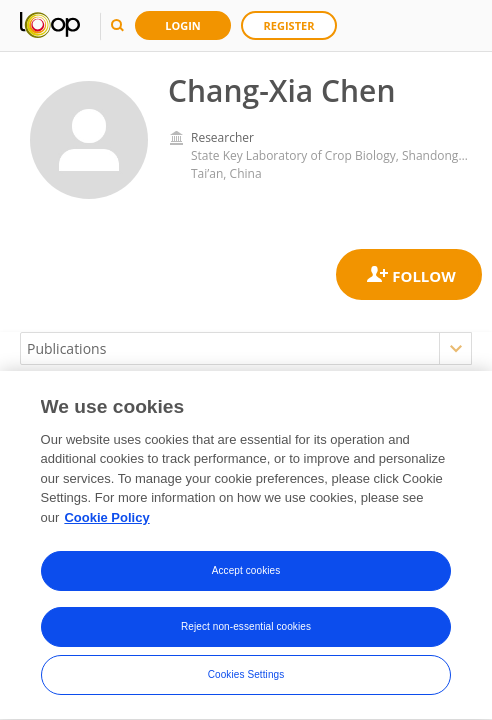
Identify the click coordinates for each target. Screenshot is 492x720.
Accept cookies (246, 572)
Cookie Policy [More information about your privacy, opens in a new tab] (106, 519)
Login (183, 25)
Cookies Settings (246, 676)
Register (289, 25)
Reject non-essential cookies (246, 628)
